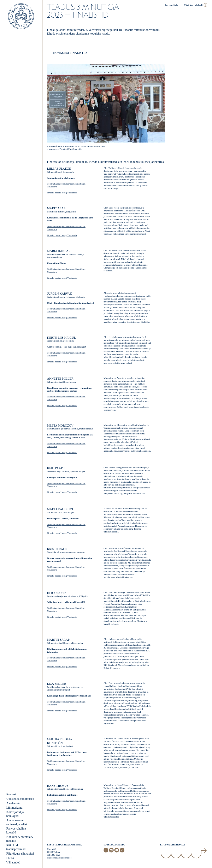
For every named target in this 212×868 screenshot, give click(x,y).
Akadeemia (13, 803)
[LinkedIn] (122, 852)
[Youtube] (117, 852)
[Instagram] (112, 852)
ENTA (10, 858)
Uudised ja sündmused (20, 799)
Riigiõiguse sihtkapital (20, 854)
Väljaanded (13, 862)
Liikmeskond (14, 808)
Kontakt (11, 794)
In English (171, 5)
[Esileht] (21, 17)
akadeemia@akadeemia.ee (59, 858)
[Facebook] (106, 852)
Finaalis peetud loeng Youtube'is (62, 193)
